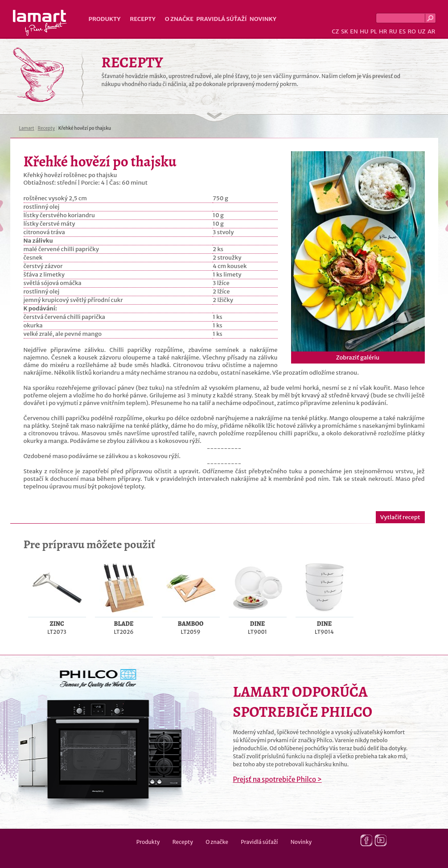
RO (411, 31)
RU (393, 31)
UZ (421, 31)
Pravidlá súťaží (222, 19)
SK (345, 31)
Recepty (142, 19)
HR (383, 31)
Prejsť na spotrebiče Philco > (277, 779)
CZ (335, 31)
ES (402, 31)
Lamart (40, 23)
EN (354, 31)
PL (374, 31)
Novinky (263, 19)
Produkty (105, 19)
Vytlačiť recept (400, 517)
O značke (179, 19)
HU (364, 31)
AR (432, 31)
